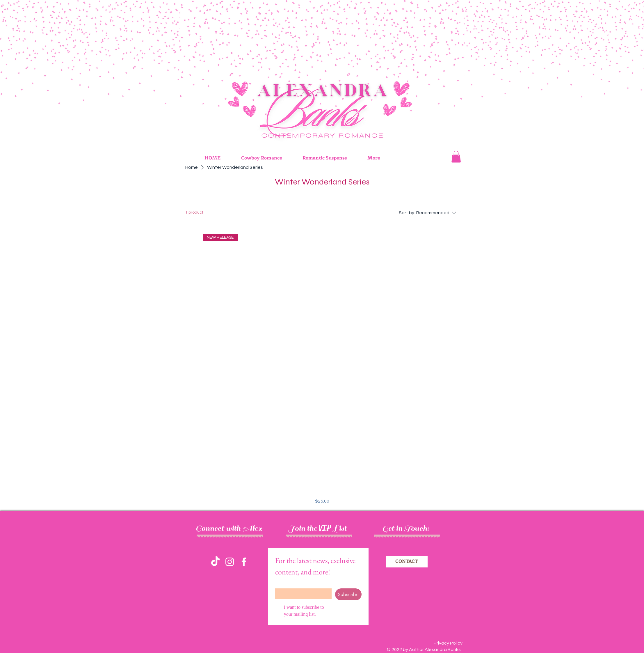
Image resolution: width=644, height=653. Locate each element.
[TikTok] (215, 562)
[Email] (302, 594)
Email (282, 584)
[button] (456, 157)
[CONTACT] (407, 562)
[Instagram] (230, 562)
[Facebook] (244, 562)
